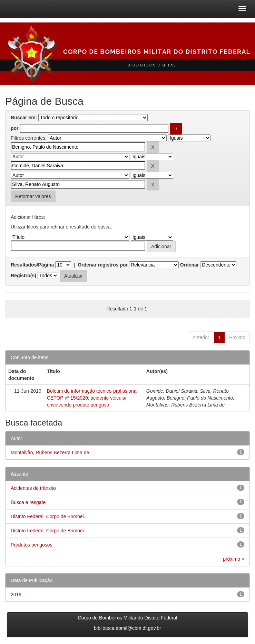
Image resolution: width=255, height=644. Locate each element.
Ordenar (189, 265)
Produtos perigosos (32, 545)
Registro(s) (23, 276)
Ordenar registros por (103, 265)
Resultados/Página (32, 265)
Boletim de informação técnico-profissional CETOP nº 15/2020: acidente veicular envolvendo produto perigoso (92, 398)
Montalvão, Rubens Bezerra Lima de (50, 452)
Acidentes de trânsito (33, 488)
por (15, 128)
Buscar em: (24, 118)
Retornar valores (33, 196)
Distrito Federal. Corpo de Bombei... (49, 516)
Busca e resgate (28, 502)
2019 (16, 595)
